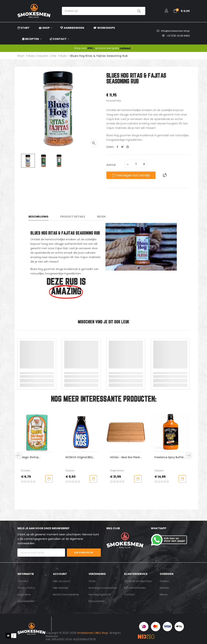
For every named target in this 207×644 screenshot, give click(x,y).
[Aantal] (136, 164)
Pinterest (128, 147)
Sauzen (76, 471)
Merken (164, 588)
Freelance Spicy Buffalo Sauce (176, 457)
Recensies (104, 217)
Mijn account (61, 581)
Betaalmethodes (135, 588)
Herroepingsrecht (100, 594)
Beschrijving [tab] (38, 217)
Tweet (122, 147)
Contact (23, 581)
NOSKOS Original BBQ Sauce (85, 457)
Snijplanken (123, 471)
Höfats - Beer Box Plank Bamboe (131, 457)
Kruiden (32, 471)
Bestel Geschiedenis (66, 594)
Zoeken (164, 581)
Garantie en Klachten (138, 581)
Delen (117, 147)
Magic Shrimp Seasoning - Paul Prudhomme (38, 457)
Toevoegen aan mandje (131, 175)
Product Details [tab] (73, 217)
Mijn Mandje (61, 588)
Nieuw (164, 594)
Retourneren (97, 601)
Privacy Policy (26, 588)
